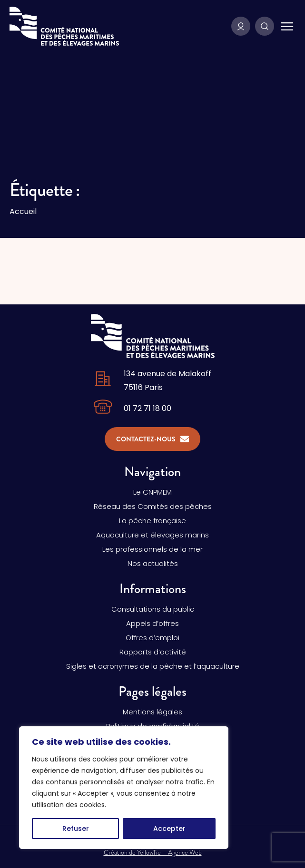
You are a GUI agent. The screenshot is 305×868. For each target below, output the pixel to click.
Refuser (76, 829)
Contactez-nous (152, 439)
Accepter (169, 829)
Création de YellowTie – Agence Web (153, 852)
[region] (124, 788)
